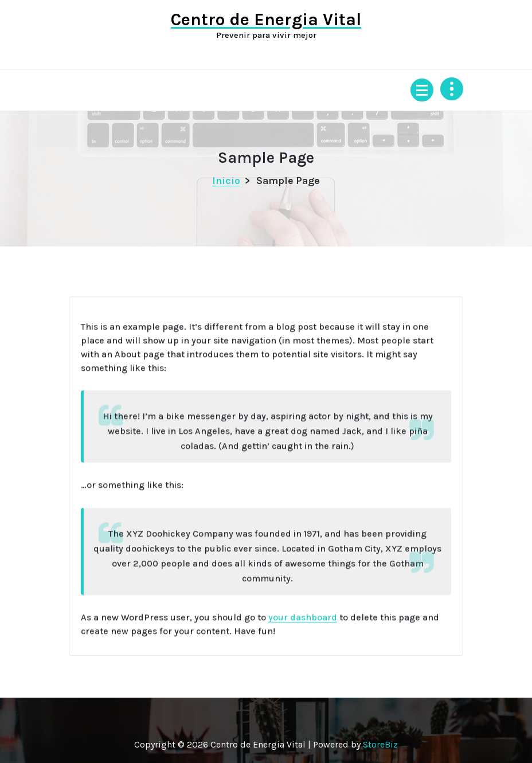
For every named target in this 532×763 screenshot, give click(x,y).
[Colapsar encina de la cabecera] (452, 89)
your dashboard (303, 626)
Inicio (226, 181)
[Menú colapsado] (422, 90)
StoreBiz (380, 744)
